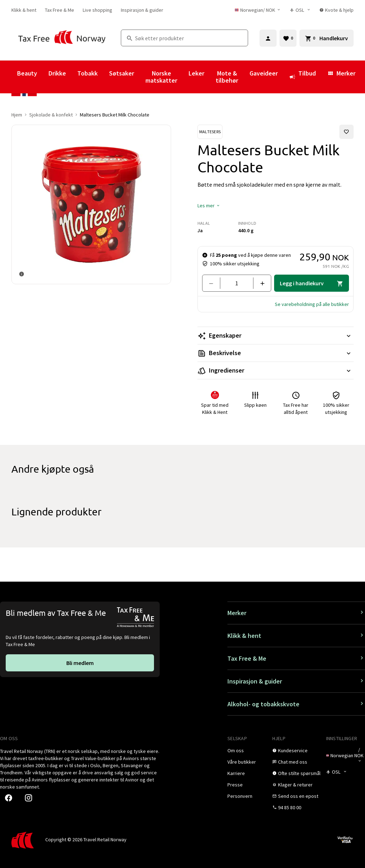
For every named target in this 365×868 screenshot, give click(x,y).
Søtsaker (122, 73)
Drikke (57, 73)
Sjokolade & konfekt (51, 115)
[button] (209, 206)
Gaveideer (264, 73)
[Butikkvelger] (300, 10)
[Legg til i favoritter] (346, 132)
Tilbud (302, 77)
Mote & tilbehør (227, 77)
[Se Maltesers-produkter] (210, 132)
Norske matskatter (161, 77)
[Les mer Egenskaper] (276, 336)
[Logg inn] (268, 38)
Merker (341, 73)
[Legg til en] (259, 283)
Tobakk (88, 73)
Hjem (17, 115)
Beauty (27, 73)
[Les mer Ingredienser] (276, 370)
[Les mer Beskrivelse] (276, 353)
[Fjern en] (214, 283)
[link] (24, 10)
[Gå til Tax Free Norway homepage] (62, 38)
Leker (196, 73)
